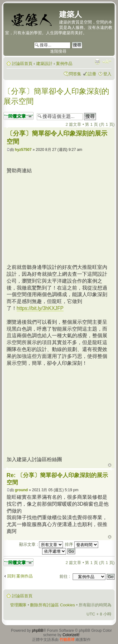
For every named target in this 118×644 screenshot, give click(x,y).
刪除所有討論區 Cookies (53, 605)
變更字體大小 (107, 61)
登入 (107, 74)
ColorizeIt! (71, 635)
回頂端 (110, 465)
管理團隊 (18, 605)
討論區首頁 (22, 64)
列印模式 (97, 61)
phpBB (37, 631)
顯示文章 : (41, 544)
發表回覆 (19, 116)
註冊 (92, 74)
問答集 (75, 74)
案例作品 (64, 64)
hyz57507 (23, 150)
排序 (81, 544)
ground (21, 490)
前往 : (65, 576)
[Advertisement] (59, 218)
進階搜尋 (58, 51)
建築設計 (44, 64)
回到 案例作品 (20, 576)
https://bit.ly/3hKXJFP (40, 308)
